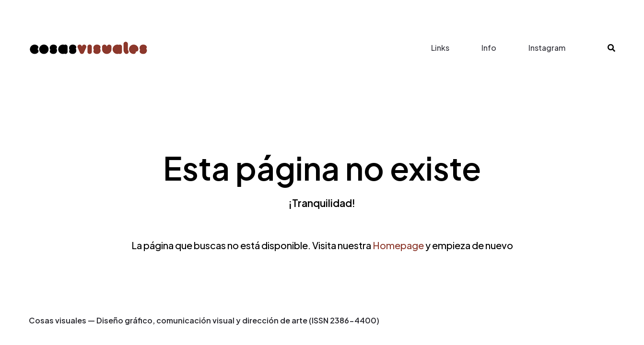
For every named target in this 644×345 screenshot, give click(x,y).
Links (440, 48)
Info (489, 48)
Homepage (398, 245)
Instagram (547, 48)
